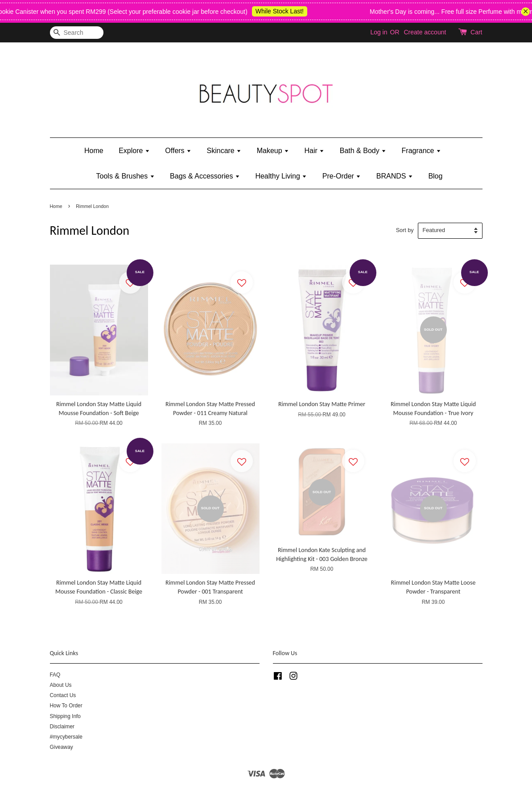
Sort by (405, 230)
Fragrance (421, 151)
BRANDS (395, 176)
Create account (425, 32)
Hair (315, 151)
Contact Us (63, 695)
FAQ (55, 675)
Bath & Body (363, 151)
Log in (379, 32)
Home (94, 151)
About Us (61, 685)
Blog (435, 176)
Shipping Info (65, 716)
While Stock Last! (287, 11)
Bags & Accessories (205, 176)
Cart (476, 32)
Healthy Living (281, 176)
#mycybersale (66, 737)
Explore (134, 151)
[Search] (77, 33)
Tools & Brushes (126, 176)
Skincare (224, 151)
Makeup (273, 151)
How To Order (66, 706)
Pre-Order (342, 176)
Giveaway (62, 747)
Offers (178, 151)
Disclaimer (62, 727)
